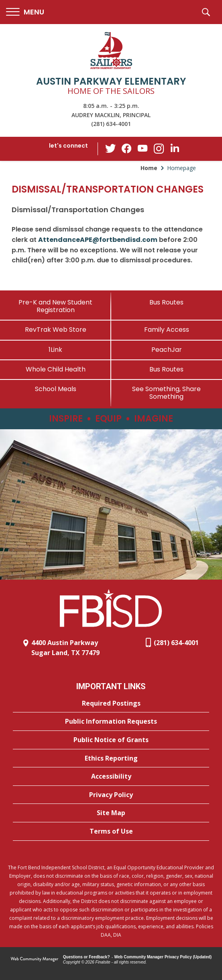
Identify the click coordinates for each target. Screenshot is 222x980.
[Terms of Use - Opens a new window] (111, 832)
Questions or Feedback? (87, 957)
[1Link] (56, 350)
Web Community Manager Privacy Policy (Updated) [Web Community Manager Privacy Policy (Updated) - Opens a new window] (163, 957)
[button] (25, 12)
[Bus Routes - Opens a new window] (167, 369)
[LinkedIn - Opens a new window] (175, 148)
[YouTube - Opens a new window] (143, 149)
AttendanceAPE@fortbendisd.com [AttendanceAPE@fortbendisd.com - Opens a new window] (98, 240)
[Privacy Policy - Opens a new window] (111, 795)
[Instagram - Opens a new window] (159, 149)
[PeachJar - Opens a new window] (167, 350)
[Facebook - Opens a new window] (126, 149)
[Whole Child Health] (56, 369)
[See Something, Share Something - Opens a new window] (167, 393)
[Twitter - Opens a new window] (110, 148)
